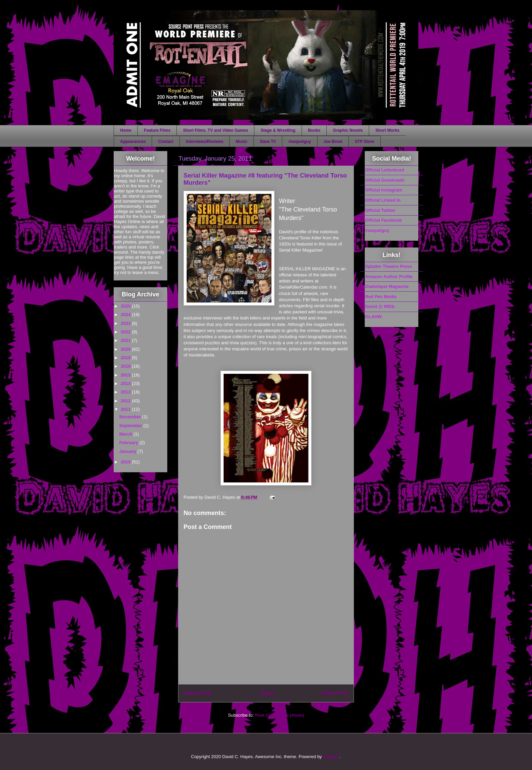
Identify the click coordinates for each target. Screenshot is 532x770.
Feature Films (157, 130)
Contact (166, 142)
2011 (126, 409)
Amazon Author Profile (389, 277)
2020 (126, 349)
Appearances (133, 142)
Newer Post (198, 693)
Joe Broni (333, 142)
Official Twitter (380, 210)
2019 (126, 358)
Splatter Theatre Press (388, 266)
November (131, 417)
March (127, 434)
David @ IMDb (380, 306)
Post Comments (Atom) (280, 715)
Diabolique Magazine (387, 286)
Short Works (387, 130)
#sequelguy (300, 142)
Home (126, 130)
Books (314, 130)
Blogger (331, 757)
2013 (126, 392)
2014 (126, 383)
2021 (126, 340)
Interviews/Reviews (205, 142)
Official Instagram (384, 190)
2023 (126, 323)
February (129, 443)
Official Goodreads (385, 180)
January (128, 451)
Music (242, 142)
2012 (126, 401)
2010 (126, 462)
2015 (126, 375)
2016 (126, 366)
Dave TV (268, 142)
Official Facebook (383, 220)
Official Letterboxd (385, 170)
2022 (126, 332)
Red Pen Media (381, 297)
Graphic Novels (348, 130)
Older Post (335, 693)
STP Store (365, 142)
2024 (126, 315)
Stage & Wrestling (278, 130)
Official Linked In (383, 200)
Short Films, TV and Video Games (215, 130)
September (131, 426)
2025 (126, 306)
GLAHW (373, 317)
